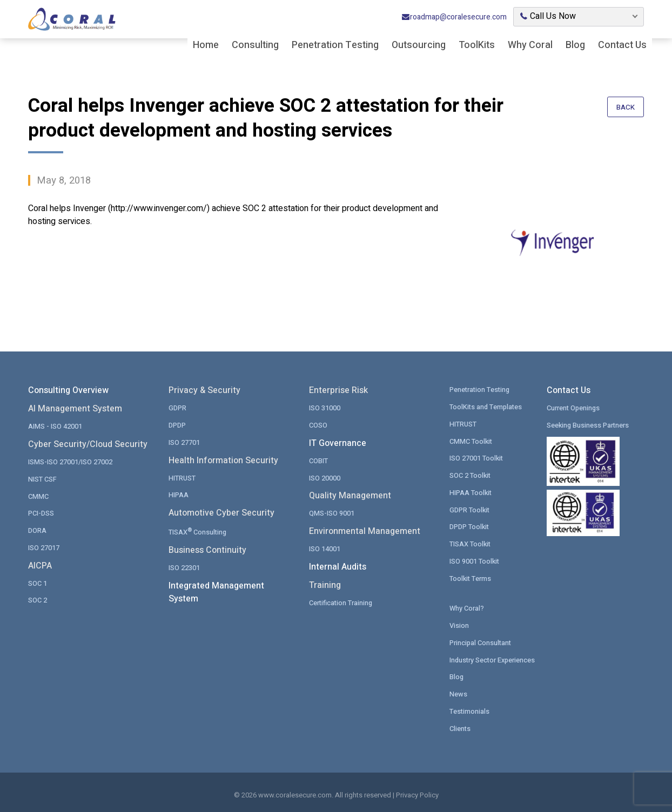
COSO (318, 425)
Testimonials (470, 708)
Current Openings (574, 407)
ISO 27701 (184, 441)
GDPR (177, 407)
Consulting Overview (68, 390)
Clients (460, 725)
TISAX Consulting (199, 530)
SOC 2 (38, 598)
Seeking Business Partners (589, 425)
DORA (37, 529)
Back (625, 108)
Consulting (255, 46)
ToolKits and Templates (487, 406)
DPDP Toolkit (470, 525)
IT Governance (338, 443)
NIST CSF (42, 478)
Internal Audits (338, 566)
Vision (459, 623)
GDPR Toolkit (470, 508)
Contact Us (622, 46)
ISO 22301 (184, 566)
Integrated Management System (216, 591)
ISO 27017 (44, 546)
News (458, 691)
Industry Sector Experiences (493, 657)
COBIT (318, 460)
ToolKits (477, 46)
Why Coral (530, 46)
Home (206, 46)
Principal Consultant (481, 640)
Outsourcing (419, 46)
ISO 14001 (325, 548)
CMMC (38, 495)
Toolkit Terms (471, 576)
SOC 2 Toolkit (471, 474)
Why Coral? (467, 606)
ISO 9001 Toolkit (475, 559)
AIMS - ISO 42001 (55, 426)
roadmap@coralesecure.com (454, 18)
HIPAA (179, 494)
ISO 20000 (325, 477)
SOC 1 (38, 582)
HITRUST (182, 477)
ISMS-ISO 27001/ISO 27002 (70, 461)
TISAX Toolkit (471, 542)
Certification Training (341, 601)
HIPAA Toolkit (471, 491)
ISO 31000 (325, 407)
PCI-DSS (41, 512)
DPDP (177, 425)
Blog (575, 46)
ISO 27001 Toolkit (477, 457)
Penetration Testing (335, 46)
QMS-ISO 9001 (332, 512)
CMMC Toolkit (471, 440)
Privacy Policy (417, 792)
